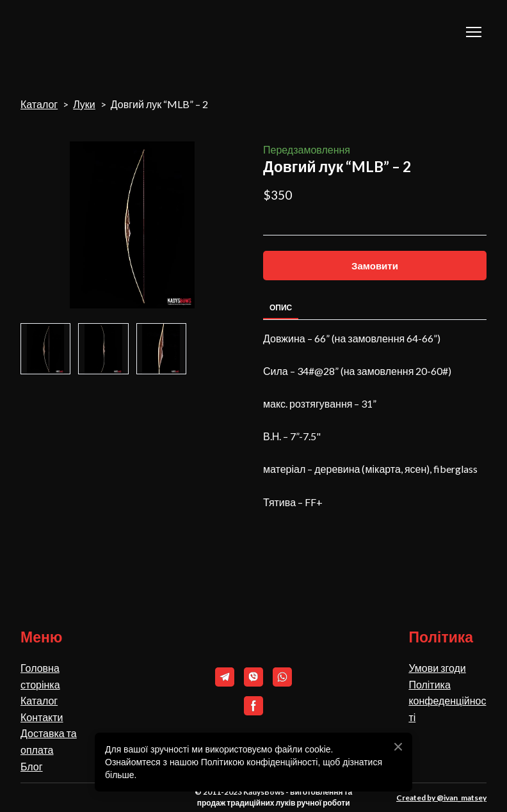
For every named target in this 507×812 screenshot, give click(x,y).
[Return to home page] (84, 32)
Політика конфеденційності (447, 701)
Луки (84, 104)
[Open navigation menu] (474, 32)
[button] (375, 266)
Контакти (42, 717)
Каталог (39, 104)
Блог (32, 766)
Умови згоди (437, 668)
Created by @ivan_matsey (441, 798)
